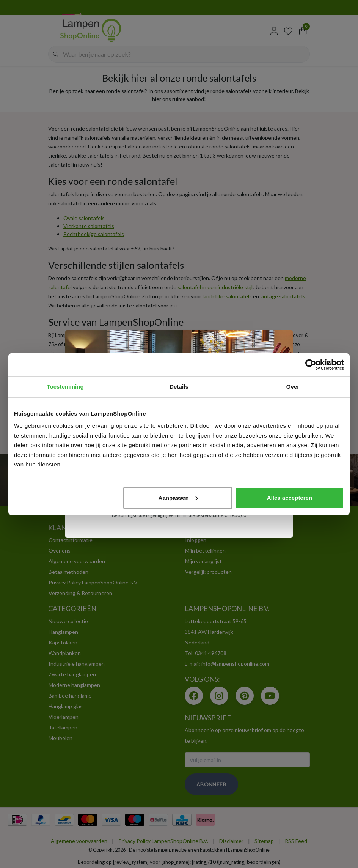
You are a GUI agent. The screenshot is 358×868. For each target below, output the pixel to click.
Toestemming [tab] (65, 387)
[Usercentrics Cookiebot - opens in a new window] (311, 365)
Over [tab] (293, 387)
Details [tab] (179, 387)
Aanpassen (178, 498)
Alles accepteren (290, 498)
